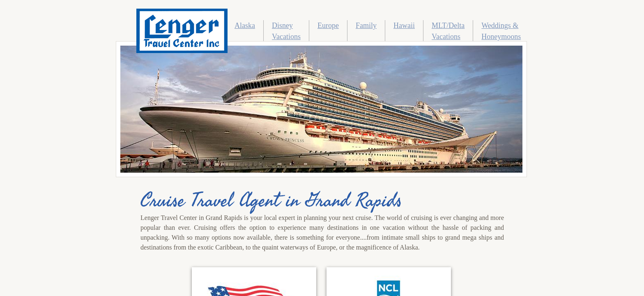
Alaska (245, 25)
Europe (328, 25)
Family (366, 25)
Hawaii (404, 25)
